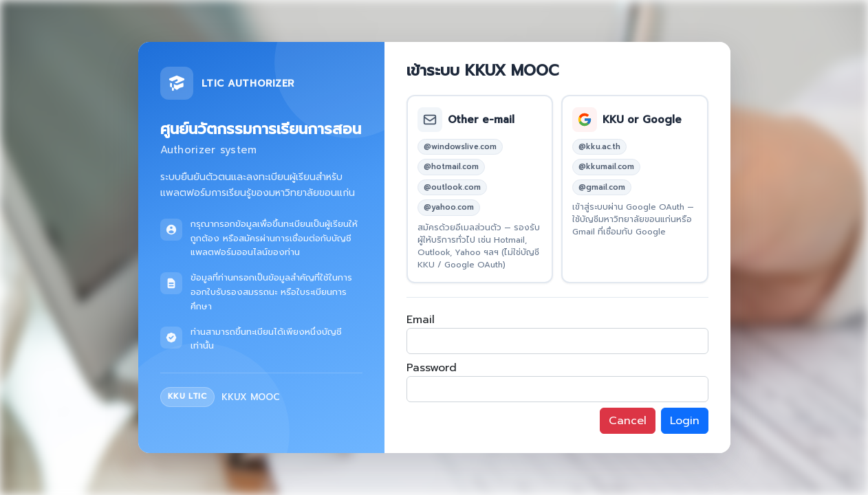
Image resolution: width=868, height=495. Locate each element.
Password (432, 368)
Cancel (628, 421)
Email (421, 320)
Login (685, 421)
